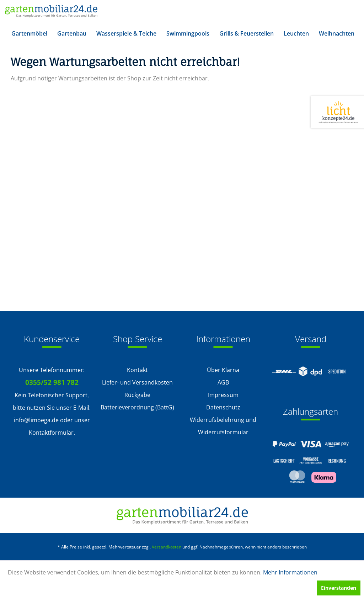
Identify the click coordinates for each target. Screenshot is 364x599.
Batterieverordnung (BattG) (137, 407)
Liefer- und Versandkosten (137, 382)
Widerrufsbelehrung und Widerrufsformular (223, 426)
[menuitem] (29, 33)
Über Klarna (223, 370)
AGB (223, 382)
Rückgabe (137, 395)
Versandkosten (167, 547)
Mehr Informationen (290, 572)
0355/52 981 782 (52, 382)
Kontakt (137, 370)
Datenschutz (223, 407)
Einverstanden (339, 588)
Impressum (223, 395)
